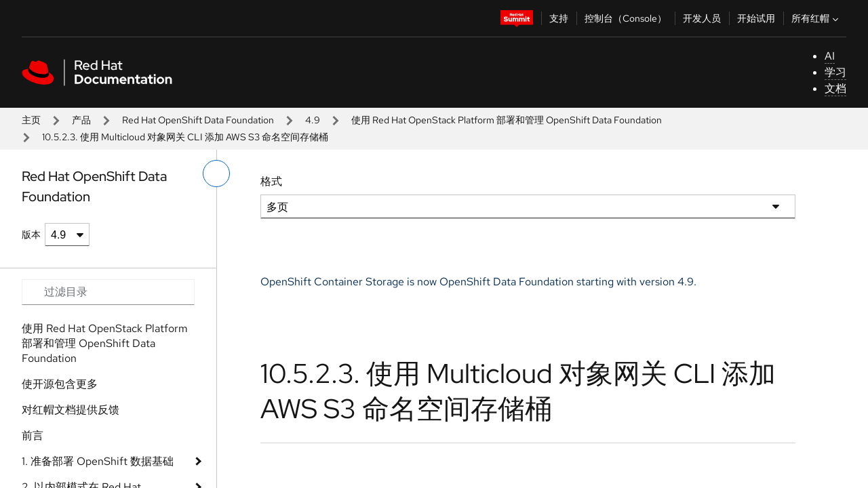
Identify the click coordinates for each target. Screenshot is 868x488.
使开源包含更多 (60, 384)
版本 (31, 235)
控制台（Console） (626, 18)
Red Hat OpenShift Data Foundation (198, 120)
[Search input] (108, 292)
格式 (271, 181)
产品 (81, 120)
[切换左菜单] (216, 174)
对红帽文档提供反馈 (71, 410)
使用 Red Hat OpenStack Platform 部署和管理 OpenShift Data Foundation (507, 120)
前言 (33, 435)
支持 (559, 18)
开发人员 (702, 18)
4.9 (313, 120)
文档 (835, 88)
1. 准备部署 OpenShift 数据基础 (98, 461)
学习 (835, 72)
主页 (31, 120)
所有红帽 (816, 18)
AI (830, 56)
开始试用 (756, 18)
